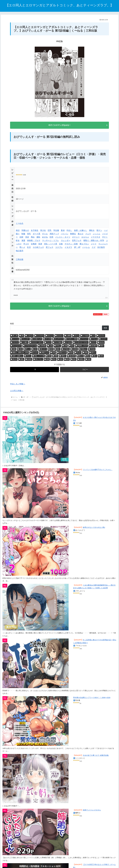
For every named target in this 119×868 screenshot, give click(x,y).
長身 (40, 245)
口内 (34, 351)
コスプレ (59, 248)
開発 (67, 361)
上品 (50, 347)
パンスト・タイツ (63, 238)
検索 (12, 325)
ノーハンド (83, 341)
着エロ (81, 235)
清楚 (55, 357)
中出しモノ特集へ (18, 385)
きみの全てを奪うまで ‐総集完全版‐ (96, 757)
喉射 (57, 351)
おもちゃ (85, 238)
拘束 (85, 354)
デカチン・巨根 (71, 245)
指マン (99, 231)
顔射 (21, 238)
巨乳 (50, 231)
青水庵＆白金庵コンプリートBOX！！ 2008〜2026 (92, 699)
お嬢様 (68, 337)
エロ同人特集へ (17, 392)
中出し (69, 231)
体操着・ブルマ (34, 241)
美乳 (29, 235)
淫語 (27, 238)
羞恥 (38, 238)
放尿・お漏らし (81, 231)
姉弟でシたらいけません (92, 812)
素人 (94, 357)
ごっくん (96, 235)
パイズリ (103, 341)
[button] (84, 371)
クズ (94, 248)
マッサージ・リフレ (51, 241)
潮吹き (92, 231)
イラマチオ (96, 238)
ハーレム (86, 248)
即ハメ (22, 248)
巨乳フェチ (77, 241)
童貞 (63, 231)
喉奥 (51, 351)
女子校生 (35, 231)
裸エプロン (84, 245)
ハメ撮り (24, 344)
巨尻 (51, 238)
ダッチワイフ (58, 341)
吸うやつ (43, 351)
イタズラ (68, 248)
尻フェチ (50, 248)
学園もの (25, 231)
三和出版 (20, 260)
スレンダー (66, 241)
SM (21, 337)
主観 (61, 245)
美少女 (43, 231)
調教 (47, 361)
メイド (94, 245)
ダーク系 (36, 235)
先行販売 (101, 248)
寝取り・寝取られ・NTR (94, 241)
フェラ (88, 235)
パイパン (65, 235)
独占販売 (20, 251)
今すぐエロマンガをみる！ (60, 125)
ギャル (45, 235)
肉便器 (29, 361)
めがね (45, 238)
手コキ (26, 245)
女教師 (34, 245)
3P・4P (77, 248)
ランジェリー (16, 347)
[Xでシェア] (35, 371)
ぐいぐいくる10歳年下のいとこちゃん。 (98, 471)
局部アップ (54, 235)
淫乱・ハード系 (51, 245)
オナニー (76, 238)
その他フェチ (38, 248)
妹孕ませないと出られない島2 (94, 529)
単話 (18, 231)
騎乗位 (73, 235)
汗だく (105, 238)
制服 (23, 235)
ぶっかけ (68, 344)
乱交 (29, 248)
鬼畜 (23, 241)
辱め (33, 238)
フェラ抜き (57, 344)
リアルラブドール (30, 347)
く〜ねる (20, 224)
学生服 (56, 231)
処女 (18, 241)
